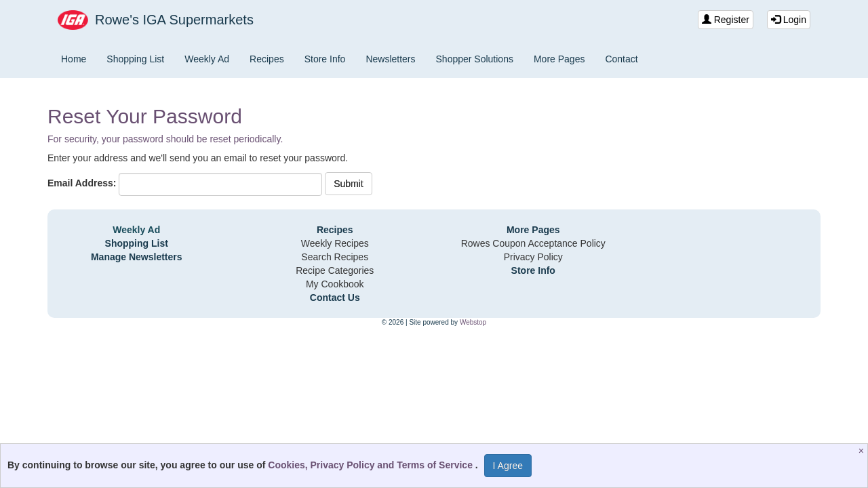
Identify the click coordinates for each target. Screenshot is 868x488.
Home (74, 59)
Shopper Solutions (475, 59)
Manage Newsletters (137, 257)
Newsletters (390, 59)
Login (789, 20)
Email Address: (82, 183)
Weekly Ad (207, 59)
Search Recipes (335, 257)
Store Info (325, 59)
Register (726, 20)
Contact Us (335, 298)
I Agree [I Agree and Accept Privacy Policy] (508, 466)
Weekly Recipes (335, 243)
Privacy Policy (533, 257)
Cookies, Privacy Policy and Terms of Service (372, 465)
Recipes (267, 59)
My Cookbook (335, 284)
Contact (621, 59)
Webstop (473, 322)
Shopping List (135, 59)
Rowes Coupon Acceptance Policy (533, 243)
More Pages (559, 59)
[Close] (863, 451)
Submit (349, 184)
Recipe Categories (335, 270)
